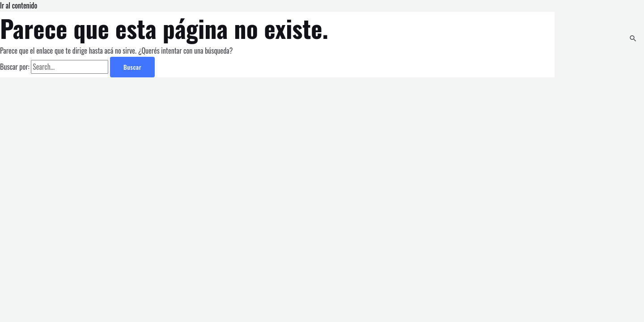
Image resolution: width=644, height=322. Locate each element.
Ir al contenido (19, 5)
